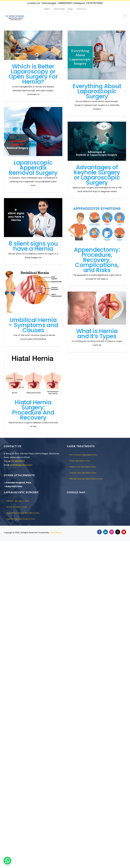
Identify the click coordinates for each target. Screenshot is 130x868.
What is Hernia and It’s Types (97, 334)
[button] (7, 861)
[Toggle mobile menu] (125, 16)
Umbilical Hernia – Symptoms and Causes (33, 325)
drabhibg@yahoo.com (21, 465)
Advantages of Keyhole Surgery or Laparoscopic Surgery (97, 175)
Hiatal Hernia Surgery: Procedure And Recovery (33, 410)
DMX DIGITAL (56, 533)
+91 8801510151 (18, 461)
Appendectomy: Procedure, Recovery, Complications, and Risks (97, 260)
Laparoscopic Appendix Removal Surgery (33, 168)
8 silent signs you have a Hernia (33, 246)
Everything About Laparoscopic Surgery (97, 91)
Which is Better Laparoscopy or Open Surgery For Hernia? (33, 74)
